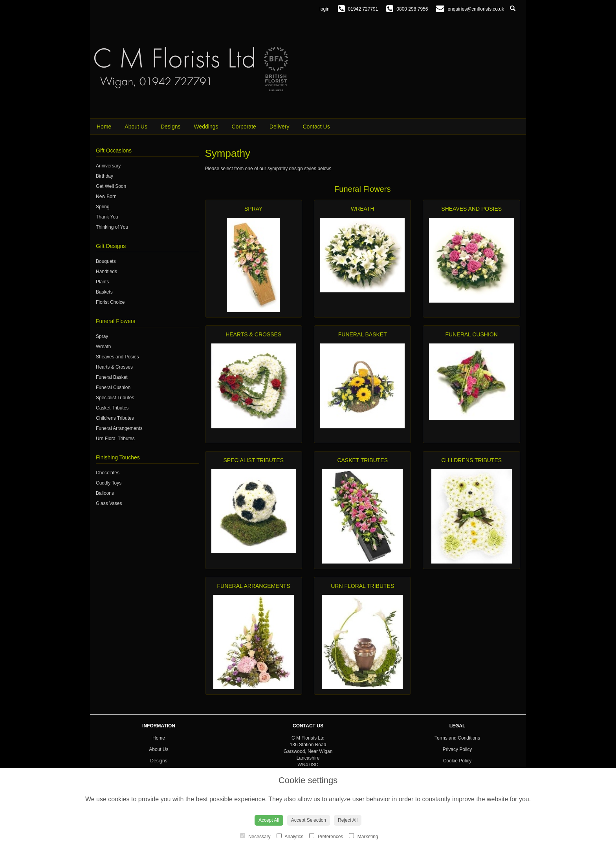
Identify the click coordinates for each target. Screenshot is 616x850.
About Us (136, 127)
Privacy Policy (457, 749)
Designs (171, 127)
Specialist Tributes (115, 398)
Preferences (326, 836)
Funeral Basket (112, 377)
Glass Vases (109, 503)
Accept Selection (309, 820)
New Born (106, 196)
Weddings (206, 127)
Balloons (105, 493)
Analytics (290, 836)
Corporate (244, 127)
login (324, 9)
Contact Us (316, 127)
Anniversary (108, 166)
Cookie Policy (457, 761)
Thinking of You (112, 227)
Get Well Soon (111, 186)
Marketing (363, 836)
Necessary (255, 836)
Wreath (103, 347)
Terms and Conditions (457, 738)
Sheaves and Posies (117, 357)
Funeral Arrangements (119, 428)
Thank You (107, 217)
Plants (102, 282)
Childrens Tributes (115, 418)
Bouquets (106, 261)
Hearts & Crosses (114, 367)
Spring (103, 207)
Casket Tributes (112, 408)
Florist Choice (110, 302)
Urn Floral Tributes (115, 439)
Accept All (269, 820)
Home (104, 127)
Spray (102, 336)
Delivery (280, 127)
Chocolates (108, 473)
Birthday (104, 176)
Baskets (104, 292)
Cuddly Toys (109, 483)
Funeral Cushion (113, 387)
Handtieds (106, 272)
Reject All (348, 820)
